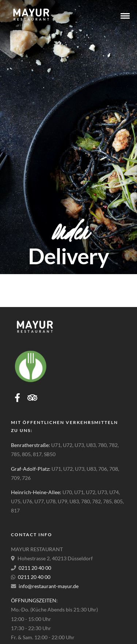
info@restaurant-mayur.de (49, 586)
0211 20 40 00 (35, 568)
